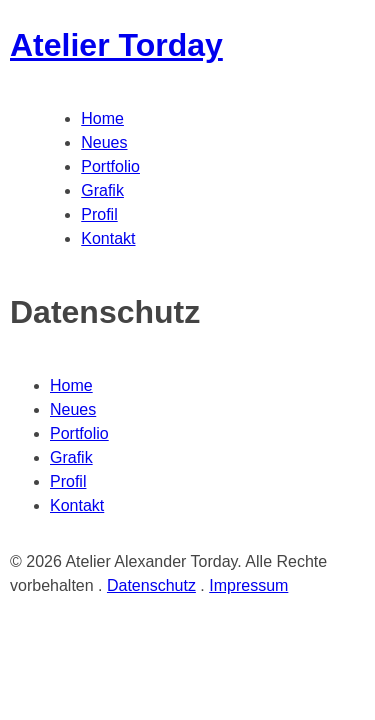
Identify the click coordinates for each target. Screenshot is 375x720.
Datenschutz (151, 585)
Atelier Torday (116, 45)
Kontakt (108, 238)
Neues (104, 142)
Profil (99, 214)
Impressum (248, 585)
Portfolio (110, 166)
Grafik (102, 190)
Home (102, 118)
